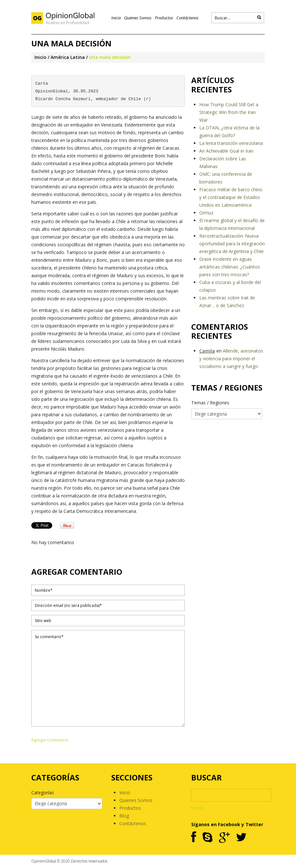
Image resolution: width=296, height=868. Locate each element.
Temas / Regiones (210, 403)
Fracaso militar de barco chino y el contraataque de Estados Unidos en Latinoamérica (231, 197)
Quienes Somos (138, 18)
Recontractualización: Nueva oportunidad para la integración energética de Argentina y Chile (232, 244)
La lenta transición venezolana (231, 143)
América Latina (68, 57)
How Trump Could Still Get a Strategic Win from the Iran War (229, 112)
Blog (124, 816)
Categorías (43, 793)
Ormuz (206, 213)
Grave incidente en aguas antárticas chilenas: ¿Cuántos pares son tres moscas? (230, 267)
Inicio (116, 18)
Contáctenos (187, 18)
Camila (207, 351)
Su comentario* (108, 678)
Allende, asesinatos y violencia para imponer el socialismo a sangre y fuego (231, 359)
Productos (164, 18)
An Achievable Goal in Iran (226, 151)
